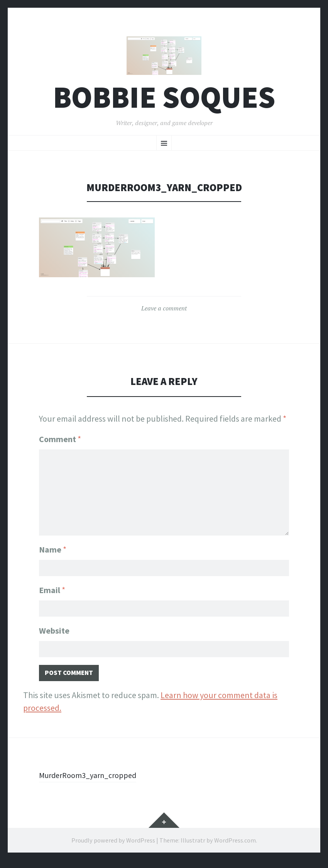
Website (54, 635)
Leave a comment (164, 312)
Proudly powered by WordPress (113, 848)
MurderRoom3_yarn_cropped (92, 783)
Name (53, 551)
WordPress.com (235, 848)
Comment (60, 444)
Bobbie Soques (164, 102)
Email (52, 593)
